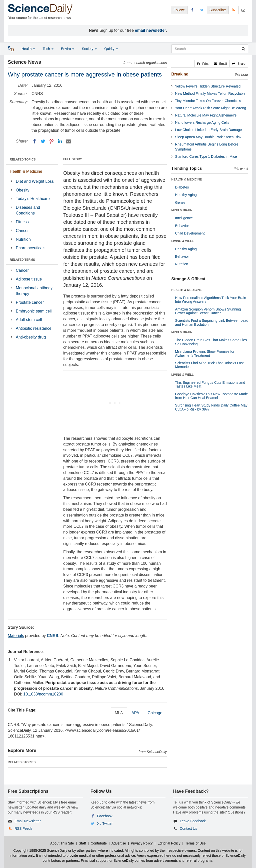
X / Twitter (105, 823)
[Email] (68, 141)
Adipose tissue (29, 279)
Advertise (119, 843)
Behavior (182, 226)
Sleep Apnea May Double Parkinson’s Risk (208, 137)
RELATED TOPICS (23, 159)
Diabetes (182, 187)
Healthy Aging (186, 195)
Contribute (99, 843)
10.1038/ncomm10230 (43, 694)
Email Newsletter (28, 821)
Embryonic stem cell (34, 311)
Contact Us (188, 828)
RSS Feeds (23, 828)
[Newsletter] (243, 10)
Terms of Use (195, 843)
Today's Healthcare (33, 199)
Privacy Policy (142, 843)
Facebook (105, 816)
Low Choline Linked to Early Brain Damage (208, 130)
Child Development (190, 233)
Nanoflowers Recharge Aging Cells (202, 122)
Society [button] (89, 49)
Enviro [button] (68, 49)
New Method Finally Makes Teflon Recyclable (210, 93)
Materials (16, 636)
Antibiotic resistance (33, 328)
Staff (82, 843)
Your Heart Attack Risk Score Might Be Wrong (210, 108)
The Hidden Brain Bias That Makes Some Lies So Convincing (211, 342)
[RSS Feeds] (233, 10)
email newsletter (151, 30)
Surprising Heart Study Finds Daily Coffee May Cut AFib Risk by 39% (211, 407)
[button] (203, 64)
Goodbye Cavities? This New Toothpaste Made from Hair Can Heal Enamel (211, 396)
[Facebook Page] (192, 10)
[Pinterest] (51, 141)
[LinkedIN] (60, 141)
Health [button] (28, 49)
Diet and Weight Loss (35, 181)
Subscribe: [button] (218, 10)
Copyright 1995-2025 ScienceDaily (40, 850)
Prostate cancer (30, 302)
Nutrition (23, 239)
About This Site (62, 843)
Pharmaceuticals (30, 248)
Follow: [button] (179, 10)
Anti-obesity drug (31, 337)
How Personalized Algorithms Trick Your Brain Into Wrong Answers (210, 300)
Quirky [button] (111, 49)
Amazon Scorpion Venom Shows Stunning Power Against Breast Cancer (208, 311)
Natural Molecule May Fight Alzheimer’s (206, 115)
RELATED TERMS (22, 260)
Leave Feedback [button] (193, 821)
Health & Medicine (26, 171)
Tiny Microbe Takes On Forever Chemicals (208, 101)
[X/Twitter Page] (202, 10)
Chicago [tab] (155, 713)
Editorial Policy (169, 843)
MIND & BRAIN (182, 210)
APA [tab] (135, 713)
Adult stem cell (29, 320)
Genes (180, 202)
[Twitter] (43, 141)
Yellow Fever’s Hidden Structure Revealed (208, 86)
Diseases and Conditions (28, 210)
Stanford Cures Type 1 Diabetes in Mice (206, 156)
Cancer (22, 231)
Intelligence (184, 218)
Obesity (22, 190)
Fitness (22, 222)
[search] (243, 49)
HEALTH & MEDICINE (186, 179)
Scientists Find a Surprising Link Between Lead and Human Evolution (212, 322)
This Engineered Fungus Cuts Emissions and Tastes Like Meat (210, 384)
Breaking (180, 74)
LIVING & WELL (182, 241)
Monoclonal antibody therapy (34, 291)
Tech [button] (48, 49)
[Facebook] (34, 141)
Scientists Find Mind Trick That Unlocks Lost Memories (209, 365)
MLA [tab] (119, 713)
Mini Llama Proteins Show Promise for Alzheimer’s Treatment (205, 353)
